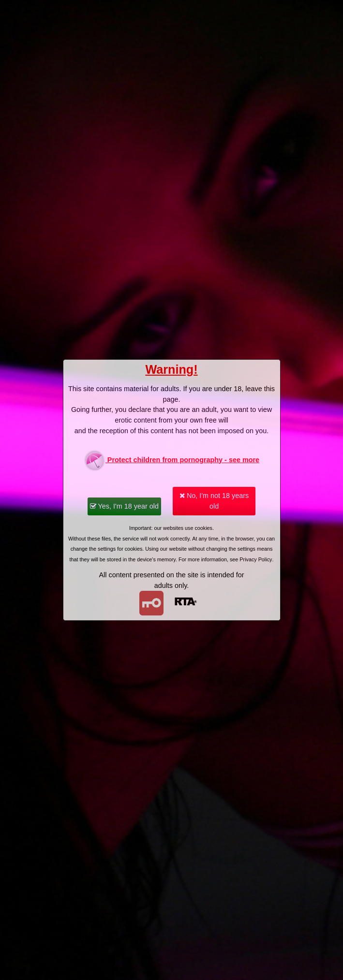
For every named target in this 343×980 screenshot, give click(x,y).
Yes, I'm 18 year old (124, 506)
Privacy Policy (256, 559)
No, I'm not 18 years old (214, 501)
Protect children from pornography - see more (171, 461)
